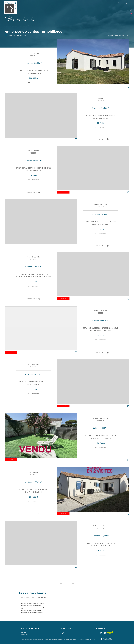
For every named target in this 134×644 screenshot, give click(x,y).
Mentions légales (68, 639)
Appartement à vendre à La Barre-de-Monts (35, 608)
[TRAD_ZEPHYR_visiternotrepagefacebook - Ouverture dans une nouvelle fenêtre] (62, 634)
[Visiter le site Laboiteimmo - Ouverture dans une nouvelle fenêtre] (106, 639)
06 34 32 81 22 (24, 635)
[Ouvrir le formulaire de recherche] (123, 3)
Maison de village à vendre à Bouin (32, 612)
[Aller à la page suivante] (73, 584)
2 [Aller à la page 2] (69, 583)
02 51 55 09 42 (24, 633)
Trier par (111, 35)
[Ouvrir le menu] (131, 3)
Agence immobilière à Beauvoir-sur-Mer (16, 26)
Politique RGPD (86, 639)
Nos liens (80, 639)
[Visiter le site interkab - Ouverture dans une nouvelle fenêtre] (107, 632)
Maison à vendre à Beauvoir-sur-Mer (32, 603)
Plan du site (60, 639)
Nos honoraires (52, 639)
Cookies (93, 639)
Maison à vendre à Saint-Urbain (31, 610)
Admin (75, 639)
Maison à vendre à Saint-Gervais (31, 606)
